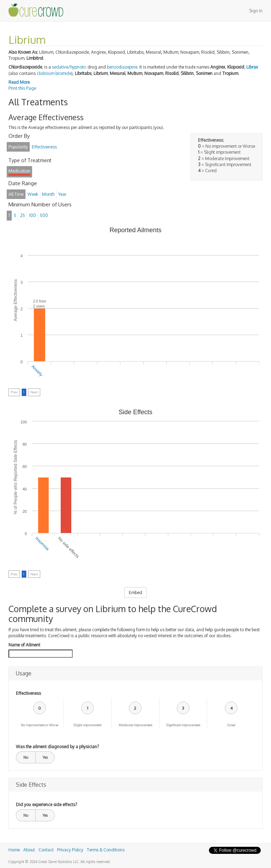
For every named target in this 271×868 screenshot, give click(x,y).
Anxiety (37, 371)
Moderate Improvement (135, 725)
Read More (19, 82)
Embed (135, 593)
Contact (46, 850)
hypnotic (78, 67)
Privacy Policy (70, 850)
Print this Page (22, 88)
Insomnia (42, 544)
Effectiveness (28, 693)
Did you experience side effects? (46, 805)
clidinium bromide (54, 73)
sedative (60, 67)
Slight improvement (87, 725)
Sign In (256, 11)
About (29, 850)
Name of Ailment (24, 645)
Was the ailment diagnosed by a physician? (57, 747)
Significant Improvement (183, 725)
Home (14, 850)
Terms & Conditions (106, 850)
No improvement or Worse (40, 725)
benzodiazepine (122, 67)
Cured (231, 725)
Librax (252, 67)
